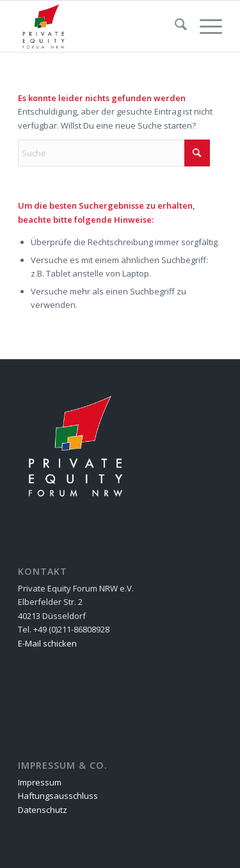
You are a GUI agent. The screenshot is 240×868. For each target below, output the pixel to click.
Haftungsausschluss (58, 796)
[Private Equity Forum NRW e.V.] (100, 26)
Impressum (40, 782)
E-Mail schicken (47, 643)
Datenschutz (43, 810)
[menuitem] (174, 26)
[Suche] (174, 26)
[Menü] (204, 26)
